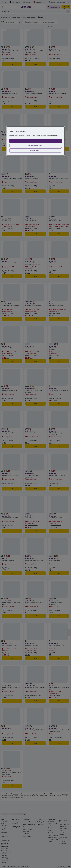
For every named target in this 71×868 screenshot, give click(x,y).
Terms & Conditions (4, 824)
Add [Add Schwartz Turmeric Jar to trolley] (35, 191)
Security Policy (5, 836)
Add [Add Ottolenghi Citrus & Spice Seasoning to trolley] (59, 616)
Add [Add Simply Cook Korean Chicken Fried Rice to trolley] (59, 701)
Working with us (42, 822)
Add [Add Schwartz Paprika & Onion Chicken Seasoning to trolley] (12, 616)
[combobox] (34, 11)
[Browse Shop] (3, 7)
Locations (40, 824)
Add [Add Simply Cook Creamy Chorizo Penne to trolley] (12, 658)
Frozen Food (52, 833)
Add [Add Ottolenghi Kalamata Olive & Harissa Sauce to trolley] (35, 489)
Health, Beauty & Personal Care (64, 825)
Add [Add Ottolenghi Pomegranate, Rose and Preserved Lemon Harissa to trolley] (12, 191)
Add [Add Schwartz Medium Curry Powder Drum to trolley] (12, 489)
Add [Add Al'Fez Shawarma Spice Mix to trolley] (59, 573)
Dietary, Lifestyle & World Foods (53, 836)
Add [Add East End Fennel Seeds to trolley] (12, 361)
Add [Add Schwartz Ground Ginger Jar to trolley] (12, 531)
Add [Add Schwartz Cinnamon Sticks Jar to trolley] (12, 276)
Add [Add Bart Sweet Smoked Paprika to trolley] (59, 149)
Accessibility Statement (4, 833)
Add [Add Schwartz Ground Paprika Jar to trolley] (35, 106)
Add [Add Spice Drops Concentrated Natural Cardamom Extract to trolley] (35, 64)
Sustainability (27, 827)
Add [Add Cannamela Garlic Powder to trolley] (35, 149)
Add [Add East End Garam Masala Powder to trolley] (12, 319)
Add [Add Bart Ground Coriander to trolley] (35, 658)
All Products (4, 17)
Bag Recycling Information (16, 827)
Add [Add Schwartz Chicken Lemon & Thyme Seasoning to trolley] (12, 701)
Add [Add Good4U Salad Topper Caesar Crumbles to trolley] (35, 404)
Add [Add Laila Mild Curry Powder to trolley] (59, 531)
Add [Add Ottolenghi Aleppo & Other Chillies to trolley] (35, 743)
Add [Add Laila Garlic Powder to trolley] (35, 234)
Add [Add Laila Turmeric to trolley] (35, 531)
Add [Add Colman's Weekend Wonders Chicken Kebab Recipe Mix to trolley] (35, 276)
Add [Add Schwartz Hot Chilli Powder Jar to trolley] (35, 573)
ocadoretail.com (28, 822)
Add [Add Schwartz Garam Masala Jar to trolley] (59, 276)
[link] (18, 814)
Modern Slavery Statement (28, 830)
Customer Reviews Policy (5, 840)
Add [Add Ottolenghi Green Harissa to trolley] (12, 446)
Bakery (50, 830)
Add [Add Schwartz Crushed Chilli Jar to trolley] (12, 404)
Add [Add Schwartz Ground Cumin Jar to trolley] (12, 106)
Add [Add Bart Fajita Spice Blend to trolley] (59, 234)
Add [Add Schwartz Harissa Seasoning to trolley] (12, 743)
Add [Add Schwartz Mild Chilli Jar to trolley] (35, 446)
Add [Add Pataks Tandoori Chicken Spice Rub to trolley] (35, 701)
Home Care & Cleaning (63, 834)
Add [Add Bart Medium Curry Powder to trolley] (59, 319)
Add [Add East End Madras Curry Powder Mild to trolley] (59, 404)
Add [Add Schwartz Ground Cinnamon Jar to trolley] (59, 64)
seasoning (16, 794)
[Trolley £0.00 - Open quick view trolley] (66, 7)
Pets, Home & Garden (63, 838)
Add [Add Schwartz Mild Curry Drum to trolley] (12, 573)
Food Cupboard (15, 17)
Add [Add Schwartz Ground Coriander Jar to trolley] (35, 616)
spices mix (65, 794)
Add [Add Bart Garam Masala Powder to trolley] (59, 658)
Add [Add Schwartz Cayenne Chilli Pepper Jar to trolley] (59, 489)
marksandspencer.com (30, 824)
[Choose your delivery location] (54, 7)
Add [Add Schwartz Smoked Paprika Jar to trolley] (59, 106)
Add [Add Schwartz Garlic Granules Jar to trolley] (12, 149)
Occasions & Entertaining (63, 842)
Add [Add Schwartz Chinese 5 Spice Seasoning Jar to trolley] (59, 446)
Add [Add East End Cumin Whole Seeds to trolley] (35, 319)
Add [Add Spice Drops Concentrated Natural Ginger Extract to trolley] (12, 64)
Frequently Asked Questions (17, 823)
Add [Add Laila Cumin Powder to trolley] (35, 361)
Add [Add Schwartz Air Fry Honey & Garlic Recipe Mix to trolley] (59, 361)
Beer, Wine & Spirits (63, 821)
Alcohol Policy (27, 836)
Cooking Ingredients (29, 17)
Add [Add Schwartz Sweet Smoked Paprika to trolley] (59, 191)
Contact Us (26, 834)
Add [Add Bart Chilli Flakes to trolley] (12, 234)
